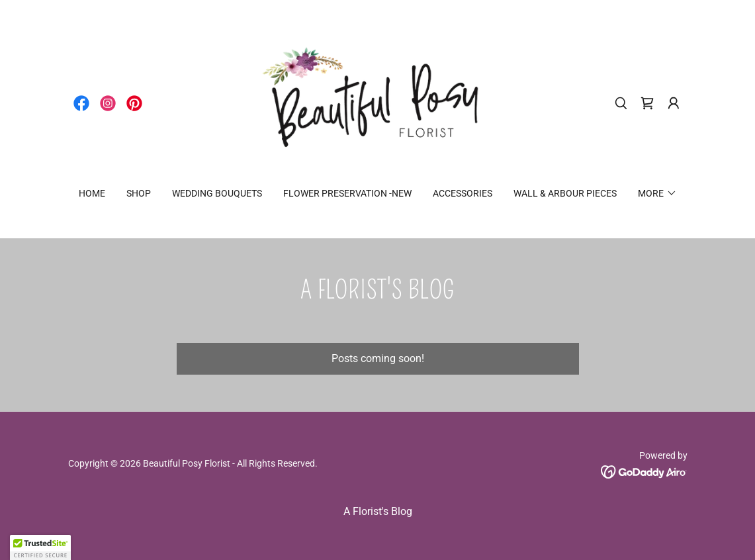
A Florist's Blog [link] (378, 511)
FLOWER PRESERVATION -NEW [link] (347, 193)
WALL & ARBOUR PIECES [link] (565, 193)
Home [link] (92, 193)
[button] (674, 103)
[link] (81, 103)
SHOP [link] (139, 193)
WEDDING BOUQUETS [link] (217, 193)
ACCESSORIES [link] (463, 193)
